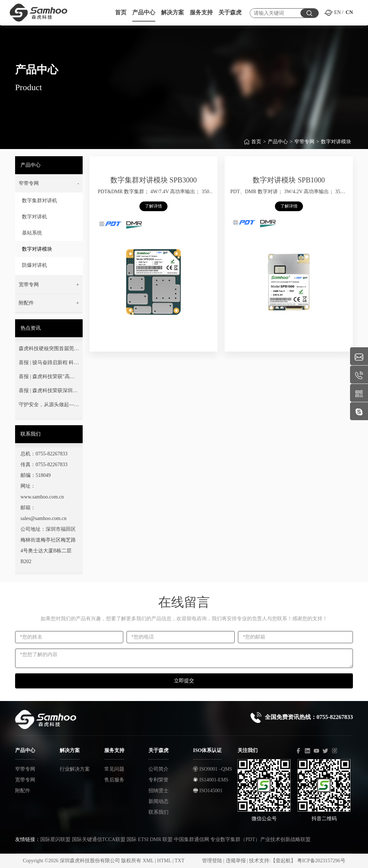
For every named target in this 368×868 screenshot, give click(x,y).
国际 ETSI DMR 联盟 (149, 839)
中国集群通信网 (192, 839)
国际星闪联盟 (55, 839)
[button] (49, 184)
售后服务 (114, 780)
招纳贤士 (158, 791)
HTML (164, 861)
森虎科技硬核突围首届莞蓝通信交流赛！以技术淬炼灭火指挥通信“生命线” (49, 350)
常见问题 (114, 769)
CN (349, 12)
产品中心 (278, 143)
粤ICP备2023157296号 (321, 861)
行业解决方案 (75, 769)
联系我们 (158, 812)
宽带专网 (25, 780)
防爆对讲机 (34, 265)
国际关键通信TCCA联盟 (99, 839)
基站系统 (32, 233)
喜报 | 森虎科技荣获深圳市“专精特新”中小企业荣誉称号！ (49, 392)
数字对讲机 (34, 217)
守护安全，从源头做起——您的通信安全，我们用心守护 (49, 406)
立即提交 (184, 681)
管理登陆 (212, 861)
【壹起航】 (283, 861)
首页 (256, 143)
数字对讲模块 (336, 143)
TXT (180, 861)
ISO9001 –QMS (213, 769)
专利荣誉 (158, 780)
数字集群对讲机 (40, 201)
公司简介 (158, 769)
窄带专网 (304, 143)
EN (338, 12)
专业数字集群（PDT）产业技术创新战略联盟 (260, 839)
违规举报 (236, 861)
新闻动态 (158, 801)
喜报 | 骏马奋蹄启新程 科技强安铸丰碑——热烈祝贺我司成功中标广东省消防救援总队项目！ (49, 364)
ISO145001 (208, 791)
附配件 (23, 791)
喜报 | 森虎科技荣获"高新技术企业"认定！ (47, 378)
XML (148, 861)
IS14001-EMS (211, 780)
